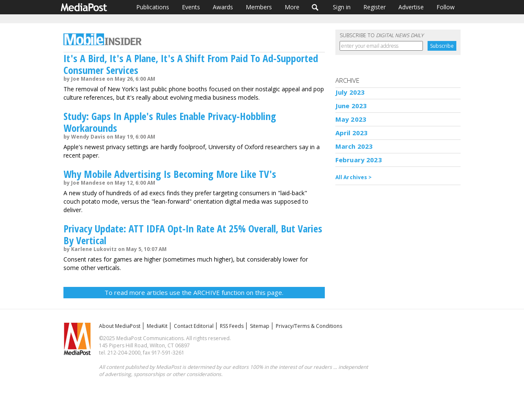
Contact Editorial (194, 326)
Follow (446, 7)
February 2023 (359, 160)
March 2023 (354, 146)
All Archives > (354, 177)
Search (315, 7)
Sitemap (260, 326)
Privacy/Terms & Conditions (309, 326)
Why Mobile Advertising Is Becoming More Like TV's (170, 174)
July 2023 (350, 92)
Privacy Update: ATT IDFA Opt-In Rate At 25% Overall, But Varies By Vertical (193, 234)
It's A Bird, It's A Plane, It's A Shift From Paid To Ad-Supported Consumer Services (191, 64)
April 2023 (352, 133)
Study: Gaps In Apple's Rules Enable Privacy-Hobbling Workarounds (170, 122)
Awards (223, 7)
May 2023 (351, 119)
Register (374, 7)
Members (259, 7)
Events (191, 7)
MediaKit (157, 326)
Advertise (411, 7)
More (292, 7)
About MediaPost (120, 326)
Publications (153, 7)
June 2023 (351, 106)
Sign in (342, 7)
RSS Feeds (232, 326)
